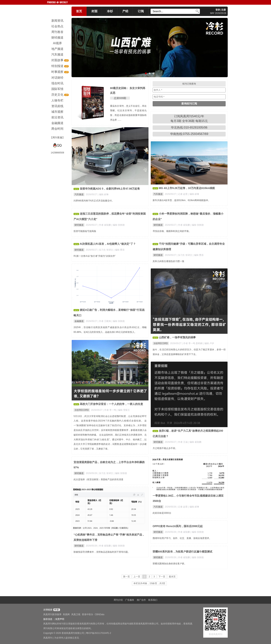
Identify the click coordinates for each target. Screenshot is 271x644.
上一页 (137, 577)
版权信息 (48, 619)
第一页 (126, 577)
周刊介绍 (118, 600)
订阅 (141, 11)
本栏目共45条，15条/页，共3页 (149, 583)
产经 (125, 11)
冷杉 (110, 11)
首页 (79, 11)
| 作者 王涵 (182, 442)
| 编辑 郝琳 (103, 194)
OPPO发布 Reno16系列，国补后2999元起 (178, 526)
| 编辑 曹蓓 (119, 250)
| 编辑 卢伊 (209, 343)
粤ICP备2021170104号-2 (99, 633)
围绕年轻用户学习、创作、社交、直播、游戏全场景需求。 (182, 538)
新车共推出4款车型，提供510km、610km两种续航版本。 (182, 200)
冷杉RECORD (161, 343)
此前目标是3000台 (162, 513)
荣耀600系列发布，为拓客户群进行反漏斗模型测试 (182, 552)
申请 (56, 610)
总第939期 (120, 98)
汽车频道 (79, 194)
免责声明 (60, 619)
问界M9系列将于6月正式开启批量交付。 (94, 201)
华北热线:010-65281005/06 (189, 128)
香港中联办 (88, 614)
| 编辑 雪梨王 (123, 410)
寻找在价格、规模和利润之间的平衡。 (172, 231)
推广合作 (141, 600)
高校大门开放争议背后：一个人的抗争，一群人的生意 (111, 404)
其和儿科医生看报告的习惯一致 (168, 261)
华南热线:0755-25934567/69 (189, 134)
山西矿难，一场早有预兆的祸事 (177, 337)
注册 (224, 10)
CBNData (99, 614)
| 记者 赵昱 (182, 194)
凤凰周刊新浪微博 (52, 614)
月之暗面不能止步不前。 (165, 448)
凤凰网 (66, 614)
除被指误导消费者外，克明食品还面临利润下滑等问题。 (102, 552)
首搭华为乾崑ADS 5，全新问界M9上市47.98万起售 (110, 189)
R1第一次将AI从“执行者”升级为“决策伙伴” (95, 256)
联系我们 (153, 600)
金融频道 (79, 321)
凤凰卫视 (76, 614)
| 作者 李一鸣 (110, 410)
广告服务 (130, 600)
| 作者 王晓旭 (105, 321)
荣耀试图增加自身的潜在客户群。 (170, 564)
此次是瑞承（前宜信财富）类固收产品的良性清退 (98, 479)
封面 (94, 11)
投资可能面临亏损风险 (85, 231)
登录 (218, 10)
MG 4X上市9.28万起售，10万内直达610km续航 (187, 188)
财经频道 (79, 225)
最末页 (172, 577)
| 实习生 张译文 (106, 250)
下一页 (162, 577)
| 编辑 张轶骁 (118, 225)
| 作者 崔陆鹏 (105, 225)
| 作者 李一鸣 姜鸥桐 (193, 343)
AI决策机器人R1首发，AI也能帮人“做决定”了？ (108, 244)
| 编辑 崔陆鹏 (195, 442)
